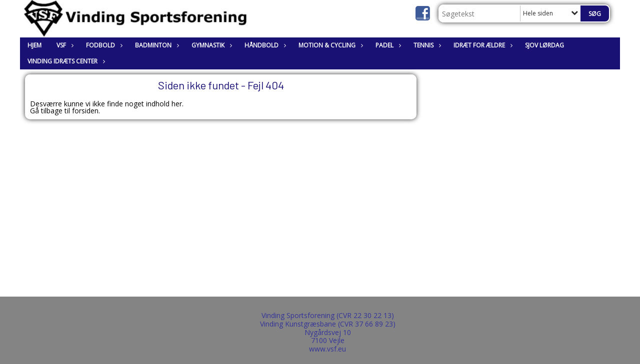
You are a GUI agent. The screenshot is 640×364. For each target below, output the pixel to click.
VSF (64, 45)
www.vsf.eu (327, 349)
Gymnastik (210, 45)
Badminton (156, 45)
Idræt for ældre (482, 45)
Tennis (426, 45)
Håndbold (264, 45)
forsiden (85, 111)
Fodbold (103, 45)
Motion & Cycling (329, 45)
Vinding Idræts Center (65, 61)
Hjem (34, 45)
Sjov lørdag (544, 45)
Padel (387, 45)
